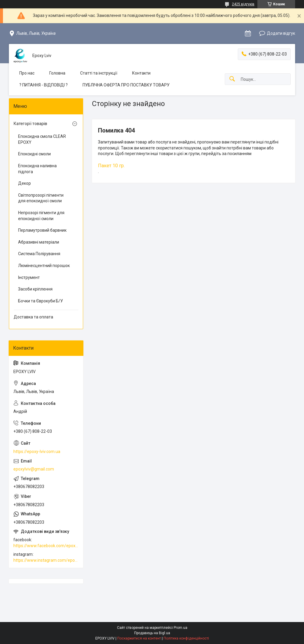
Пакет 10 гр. (111, 166)
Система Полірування (39, 254)
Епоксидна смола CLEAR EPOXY (42, 139)
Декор (24, 183)
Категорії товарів (30, 124)
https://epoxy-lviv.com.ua (37, 452)
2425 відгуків (243, 4)
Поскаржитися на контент (139, 638)
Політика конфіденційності (186, 638)
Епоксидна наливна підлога (37, 169)
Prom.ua (180, 628)
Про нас (27, 73)
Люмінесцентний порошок (44, 266)
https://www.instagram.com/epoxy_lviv (46, 560)
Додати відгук (281, 33)
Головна (57, 73)
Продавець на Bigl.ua (152, 633)
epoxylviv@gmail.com (34, 469)
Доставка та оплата (33, 317)
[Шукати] (232, 79)
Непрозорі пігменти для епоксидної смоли (41, 216)
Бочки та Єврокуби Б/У (41, 301)
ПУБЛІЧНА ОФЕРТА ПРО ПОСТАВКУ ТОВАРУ (126, 85)
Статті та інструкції (99, 73)
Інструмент (29, 277)
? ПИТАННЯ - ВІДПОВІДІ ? (43, 85)
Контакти (141, 73)
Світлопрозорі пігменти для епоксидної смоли (41, 198)
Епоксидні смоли (34, 154)
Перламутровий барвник (42, 230)
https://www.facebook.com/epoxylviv (46, 546)
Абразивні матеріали (39, 242)
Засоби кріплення (35, 289)
